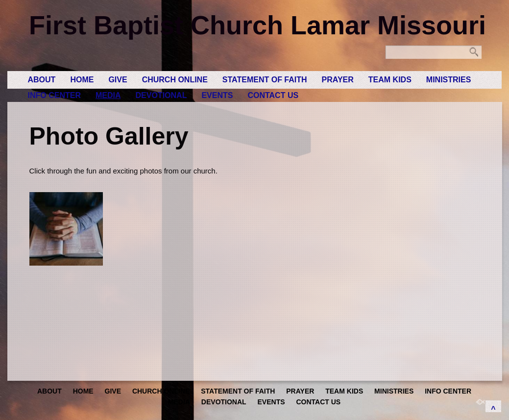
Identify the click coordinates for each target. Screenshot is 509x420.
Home (82, 80)
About (42, 80)
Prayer (338, 80)
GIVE (118, 80)
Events (217, 95)
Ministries (449, 80)
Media (108, 95)
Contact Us (273, 95)
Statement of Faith (265, 80)
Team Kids (390, 80)
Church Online (175, 80)
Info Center (54, 95)
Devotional (161, 95)
